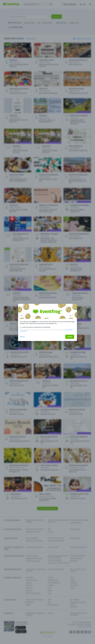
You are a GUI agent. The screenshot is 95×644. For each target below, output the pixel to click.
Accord (70, 337)
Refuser (22, 337)
